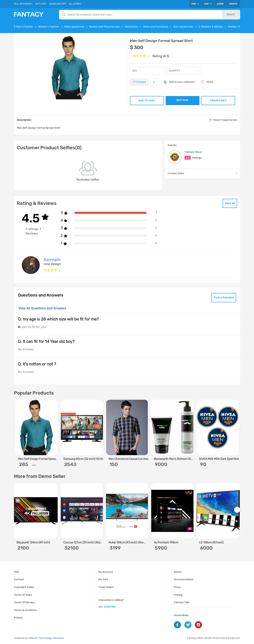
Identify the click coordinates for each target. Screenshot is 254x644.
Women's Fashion (49, 27)
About (178, 572)
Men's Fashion (25, 27)
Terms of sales (23, 595)
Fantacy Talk (181, 602)
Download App (58, 4)
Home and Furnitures (156, 27)
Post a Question (224, 297)
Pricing (178, 595)
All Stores (75, 4)
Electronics (131, 27)
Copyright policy (24, 587)
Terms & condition (25, 610)
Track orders (106, 587)
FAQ (16, 572)
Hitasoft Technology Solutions (46, 638)
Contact (19, 579)
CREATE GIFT (218, 100)
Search (231, 14)
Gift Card (41, 4)
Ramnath (52, 260)
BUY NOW (182, 100)
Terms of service (24, 602)
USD (208, 4)
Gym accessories (183, 27)
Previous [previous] (17, 428)
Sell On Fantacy (23, 4)
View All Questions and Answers (42, 308)
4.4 (188, 158)
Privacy (18, 618)
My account (106, 572)
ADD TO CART (147, 100)
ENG (195, 4)
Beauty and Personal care (104, 27)
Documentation (184, 579)
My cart (103, 579)
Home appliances (74, 27)
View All (230, 203)
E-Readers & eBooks (211, 27)
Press (177, 587)
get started (107, 607)
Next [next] (238, 428)
